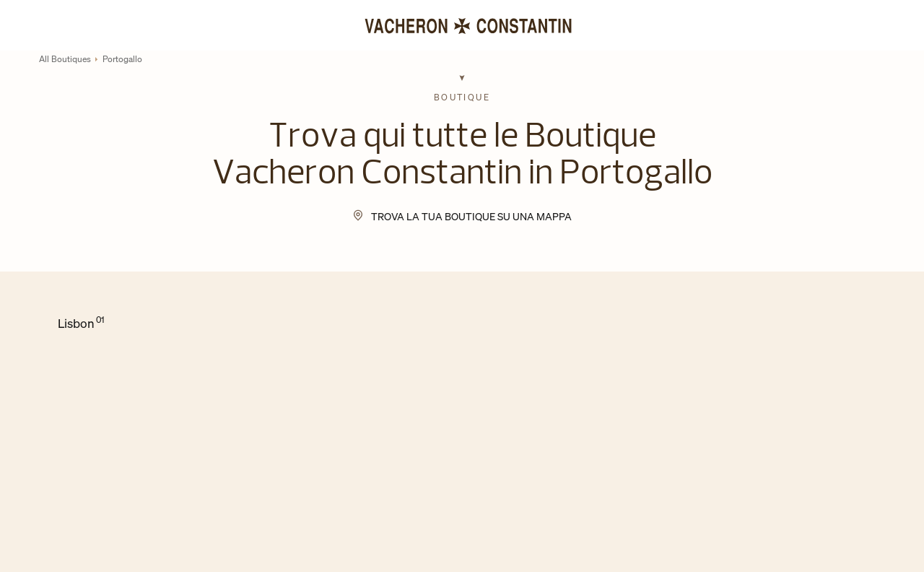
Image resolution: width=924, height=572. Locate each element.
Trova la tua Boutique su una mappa (471, 216)
